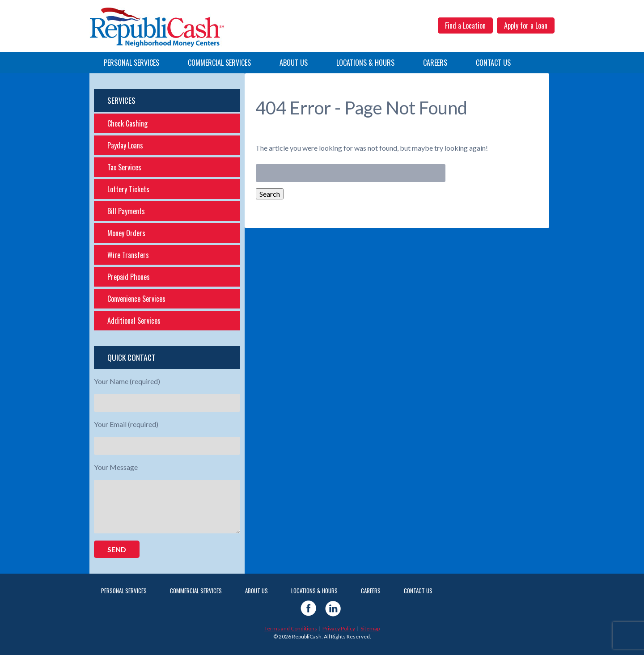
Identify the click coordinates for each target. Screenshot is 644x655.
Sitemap (370, 628)
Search (270, 194)
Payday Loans (125, 145)
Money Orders (126, 233)
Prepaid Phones (129, 277)
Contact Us (493, 63)
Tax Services (124, 167)
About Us (294, 63)
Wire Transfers (128, 255)
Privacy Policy (339, 628)
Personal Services (131, 63)
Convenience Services (136, 299)
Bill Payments (126, 211)
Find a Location (465, 25)
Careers (435, 63)
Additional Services (134, 321)
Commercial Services (219, 63)
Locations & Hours (365, 63)
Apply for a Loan (526, 25)
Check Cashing (127, 123)
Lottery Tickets (128, 189)
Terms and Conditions (291, 628)
